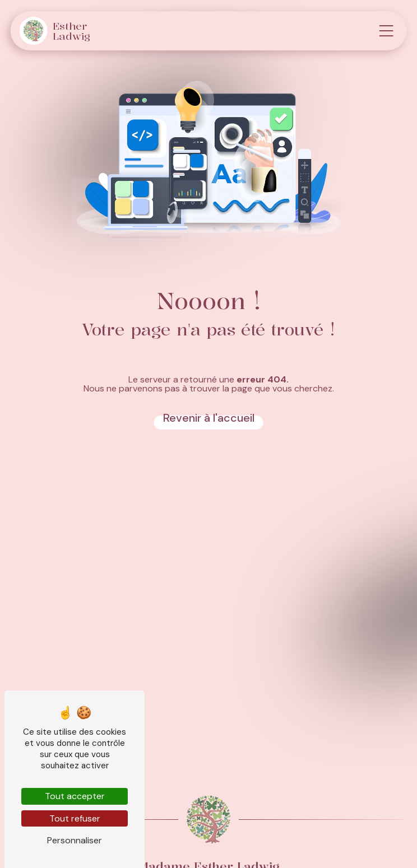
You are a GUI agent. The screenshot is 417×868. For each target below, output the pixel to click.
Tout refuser (75, 818)
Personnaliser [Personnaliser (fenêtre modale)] (75, 840)
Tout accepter (75, 796)
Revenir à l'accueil (209, 418)
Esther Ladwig (55, 31)
